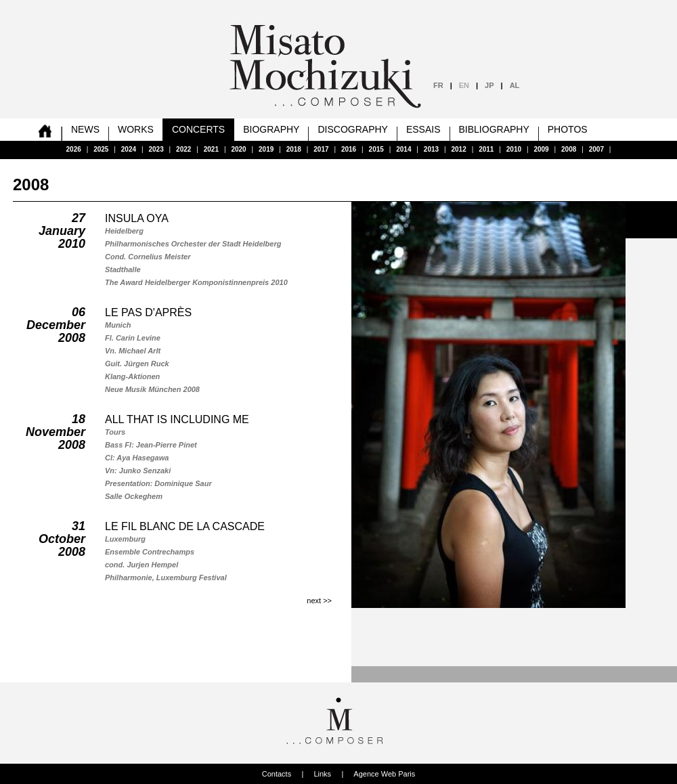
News (85, 129)
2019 (266, 149)
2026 (74, 149)
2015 (376, 149)
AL (515, 85)
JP (489, 85)
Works (136, 129)
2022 (183, 149)
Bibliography (494, 129)
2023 (156, 149)
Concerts (198, 129)
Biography (271, 129)
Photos (568, 129)
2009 (541, 149)
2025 (101, 149)
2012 (459, 149)
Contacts (277, 774)
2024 (129, 149)
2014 (403, 149)
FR (438, 85)
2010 (514, 149)
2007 (596, 149)
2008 (569, 149)
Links (322, 774)
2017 (321, 149)
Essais (423, 129)
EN (464, 85)
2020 (238, 149)
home (45, 130)
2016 (349, 149)
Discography (352, 129)
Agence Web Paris (384, 774)
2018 (294, 149)
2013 (431, 149)
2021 (211, 149)
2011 (486, 149)
